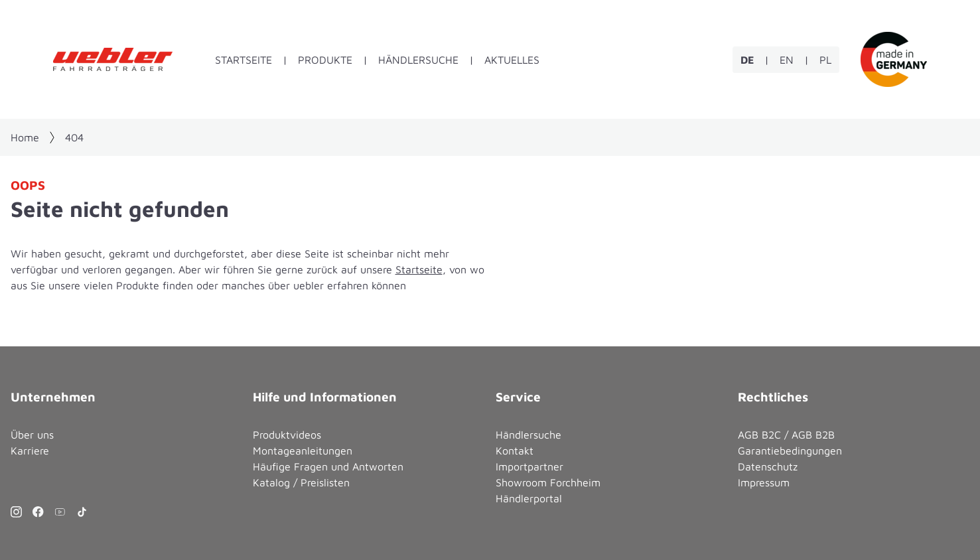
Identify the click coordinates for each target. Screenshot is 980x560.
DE (747, 60)
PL (825, 60)
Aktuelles (512, 60)
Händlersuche (418, 60)
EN (787, 60)
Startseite (244, 60)
